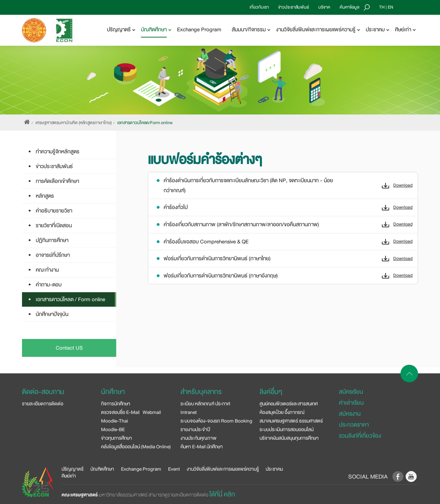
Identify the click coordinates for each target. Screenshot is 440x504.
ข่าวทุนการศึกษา (117, 438)
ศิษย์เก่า (69, 476)
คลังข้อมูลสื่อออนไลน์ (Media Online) (136, 447)
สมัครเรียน (351, 392)
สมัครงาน (350, 414)
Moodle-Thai (114, 421)
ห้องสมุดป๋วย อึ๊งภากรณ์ (282, 412)
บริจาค (324, 7)
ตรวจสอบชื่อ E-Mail (120, 412)
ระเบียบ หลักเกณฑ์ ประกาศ (205, 404)
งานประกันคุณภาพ (199, 438)
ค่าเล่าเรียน (351, 403)
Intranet (189, 412)
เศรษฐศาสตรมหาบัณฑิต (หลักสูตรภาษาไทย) (74, 123)
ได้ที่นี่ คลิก (222, 494)
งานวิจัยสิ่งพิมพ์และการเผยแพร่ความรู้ (223, 469)
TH (382, 7)
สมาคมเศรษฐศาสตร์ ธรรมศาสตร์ (291, 421)
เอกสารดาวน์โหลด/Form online (145, 123)
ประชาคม (274, 469)
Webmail (152, 412)
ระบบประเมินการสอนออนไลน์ (287, 429)
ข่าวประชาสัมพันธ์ (294, 7)
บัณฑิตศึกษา (102, 469)
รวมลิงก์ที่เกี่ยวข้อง (360, 436)
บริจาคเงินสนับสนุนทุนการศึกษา (289, 438)
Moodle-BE (113, 429)
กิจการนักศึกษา (116, 404)
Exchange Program (199, 30)
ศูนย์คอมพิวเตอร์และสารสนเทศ (289, 404)
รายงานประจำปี (195, 429)
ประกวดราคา (354, 425)
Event (174, 469)
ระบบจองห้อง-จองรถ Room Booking (216, 421)
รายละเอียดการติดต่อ (43, 404)
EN (390, 7)
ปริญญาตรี (73, 469)
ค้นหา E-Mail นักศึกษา (202, 447)
